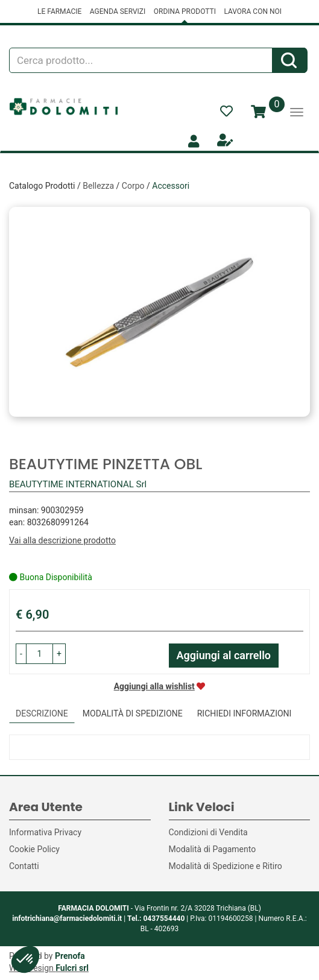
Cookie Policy (34, 849)
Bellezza (98, 186)
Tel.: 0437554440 (156, 918)
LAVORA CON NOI (253, 11)
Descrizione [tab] (42, 713)
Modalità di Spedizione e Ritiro (226, 866)
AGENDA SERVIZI (118, 11)
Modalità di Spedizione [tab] (133, 713)
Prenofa (70, 956)
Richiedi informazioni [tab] (245, 713)
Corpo (133, 186)
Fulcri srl (72, 968)
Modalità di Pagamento (213, 849)
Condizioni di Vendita (208, 832)
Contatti (24, 866)
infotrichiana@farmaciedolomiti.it (67, 918)
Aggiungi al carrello (224, 655)
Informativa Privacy (45, 832)
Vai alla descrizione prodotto (62, 540)
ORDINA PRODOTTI (185, 11)
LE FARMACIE (59, 11)
